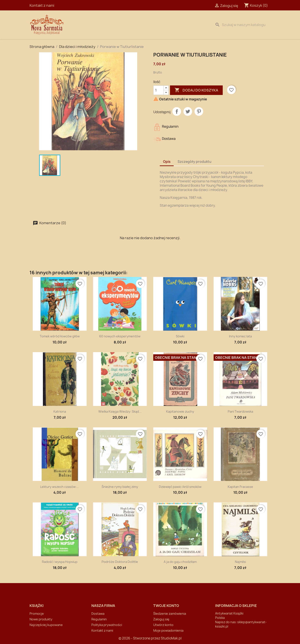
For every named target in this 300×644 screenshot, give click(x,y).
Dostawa (119, 25)
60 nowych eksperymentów (120, 336)
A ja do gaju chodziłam (180, 562)
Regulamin (99, 619)
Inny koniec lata (240, 336)
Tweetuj (188, 111)
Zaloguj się (161, 619)
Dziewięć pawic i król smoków (180, 487)
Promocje (37, 614)
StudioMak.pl (171, 638)
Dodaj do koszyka (196, 90)
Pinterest (199, 111)
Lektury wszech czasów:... (60, 487)
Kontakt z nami (42, 5)
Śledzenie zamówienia (170, 614)
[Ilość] (158, 90)
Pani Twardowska (240, 411)
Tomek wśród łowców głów (60, 336)
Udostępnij (177, 111)
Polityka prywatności (107, 625)
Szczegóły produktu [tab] (195, 162)
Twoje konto (166, 606)
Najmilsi (240, 562)
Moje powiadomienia (168, 630)
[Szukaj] (242, 25)
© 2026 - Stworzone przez (140, 638)
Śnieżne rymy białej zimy (120, 487)
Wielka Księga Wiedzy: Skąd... (120, 411)
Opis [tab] (167, 162)
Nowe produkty (41, 619)
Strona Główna (91, 25)
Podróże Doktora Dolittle (120, 562)
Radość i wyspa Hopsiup (60, 562)
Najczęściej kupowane (46, 625)
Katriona (60, 411)
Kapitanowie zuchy (180, 411)
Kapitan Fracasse (240, 487)
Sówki (180, 336)
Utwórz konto (163, 625)
